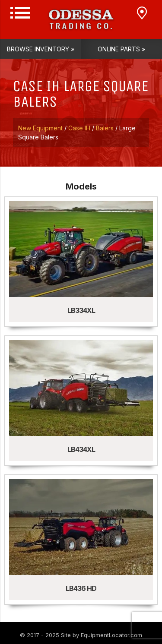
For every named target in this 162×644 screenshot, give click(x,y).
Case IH (79, 128)
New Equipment (40, 128)
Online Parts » (121, 49)
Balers (105, 128)
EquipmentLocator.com (111, 635)
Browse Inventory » (41, 49)
